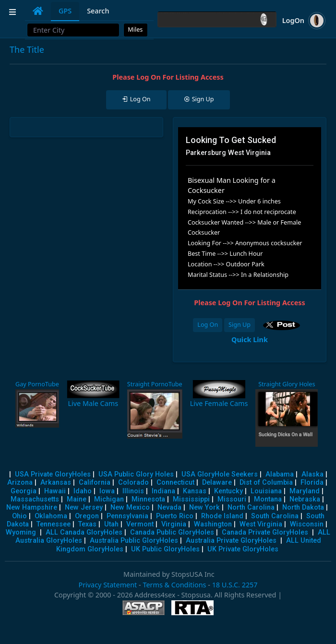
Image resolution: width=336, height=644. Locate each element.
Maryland (305, 491)
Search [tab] (98, 11)
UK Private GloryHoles (243, 549)
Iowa (107, 491)
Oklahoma (51, 516)
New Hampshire (32, 507)
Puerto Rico (175, 516)
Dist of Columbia (266, 483)
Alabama (280, 474)
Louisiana (266, 491)
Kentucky (228, 491)
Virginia (174, 524)
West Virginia (261, 524)
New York (204, 507)
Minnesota (148, 499)
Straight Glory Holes (287, 384)
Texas (87, 524)
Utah (111, 524)
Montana (268, 499)
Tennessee (54, 524)
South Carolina (275, 516)
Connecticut (175, 483)
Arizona (20, 483)
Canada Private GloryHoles (265, 532)
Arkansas (56, 483)
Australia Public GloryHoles (134, 541)
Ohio (19, 516)
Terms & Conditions (174, 585)
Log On (208, 325)
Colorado (133, 483)
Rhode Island (222, 516)
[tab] (38, 11)
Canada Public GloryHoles (172, 532)
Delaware (217, 483)
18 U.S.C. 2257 (235, 585)
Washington (213, 524)
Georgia (24, 491)
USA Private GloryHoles (53, 474)
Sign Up (240, 325)
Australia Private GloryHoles (231, 541)
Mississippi (191, 499)
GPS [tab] (65, 11)
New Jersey (84, 507)
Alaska (312, 474)
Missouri (232, 499)
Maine (77, 499)
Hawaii (55, 491)
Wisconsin (307, 524)
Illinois (133, 491)
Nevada (169, 507)
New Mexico (130, 507)
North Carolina (251, 507)
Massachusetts (35, 499)
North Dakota (303, 507)
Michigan (109, 499)
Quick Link (250, 340)
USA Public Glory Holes (136, 474)
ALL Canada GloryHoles (84, 532)
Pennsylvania (127, 516)
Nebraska (305, 499)
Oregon (87, 516)
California (95, 483)
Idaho (83, 491)
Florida (312, 483)
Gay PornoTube (37, 384)
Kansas (195, 491)
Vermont (140, 524)
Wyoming (21, 532)
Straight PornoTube (155, 384)
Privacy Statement (108, 585)
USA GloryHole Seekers (220, 474)
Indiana (163, 491)
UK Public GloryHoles (165, 549)
